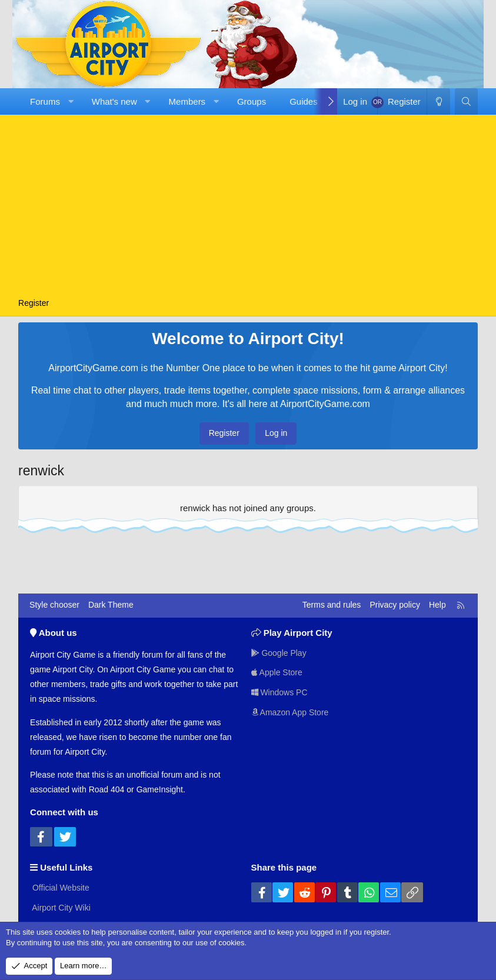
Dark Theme (111, 605)
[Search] (466, 101)
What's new (114, 101)
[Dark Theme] (438, 101)
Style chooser (54, 605)
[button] (70, 101)
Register (34, 303)
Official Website (60, 888)
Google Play (279, 653)
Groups (252, 101)
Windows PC (279, 692)
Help (437, 605)
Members (187, 101)
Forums (45, 101)
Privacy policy (395, 605)
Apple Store (277, 672)
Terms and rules (332, 605)
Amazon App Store (290, 712)
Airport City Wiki (60, 908)
